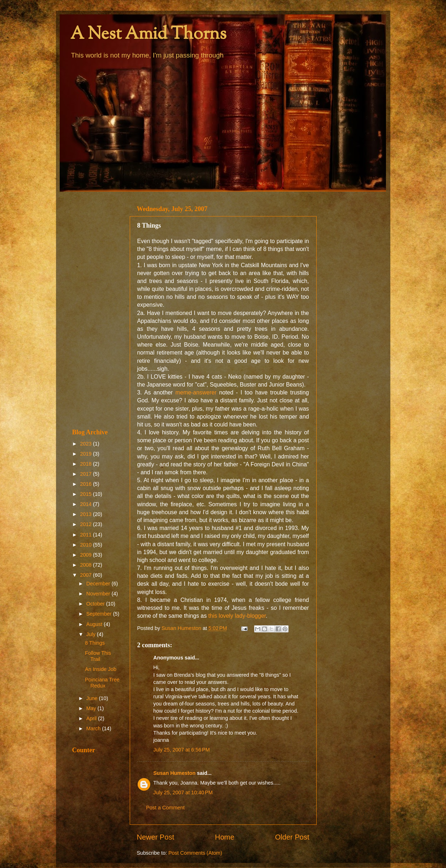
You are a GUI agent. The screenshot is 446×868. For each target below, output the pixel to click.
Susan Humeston (175, 773)
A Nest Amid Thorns (148, 35)
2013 (87, 514)
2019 (87, 454)
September (100, 614)
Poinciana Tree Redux (102, 683)
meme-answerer (197, 392)
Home (225, 837)
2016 (87, 484)
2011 (87, 535)
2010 (87, 545)
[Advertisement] (96, 310)
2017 (87, 474)
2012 (87, 524)
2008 (87, 565)
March (94, 728)
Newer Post (156, 837)
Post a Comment (165, 808)
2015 (87, 494)
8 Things (95, 643)
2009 (87, 555)
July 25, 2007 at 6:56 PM (182, 750)
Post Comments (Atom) (196, 853)
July (92, 634)
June (93, 698)
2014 (87, 504)
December (99, 584)
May (92, 708)
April (92, 718)
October (96, 604)
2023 (87, 444)
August (95, 624)
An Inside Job (100, 669)
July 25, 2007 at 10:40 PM (183, 792)
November (99, 594)
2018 (87, 464)
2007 (87, 575)
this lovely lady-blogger (237, 616)
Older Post (292, 837)
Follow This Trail (98, 656)
